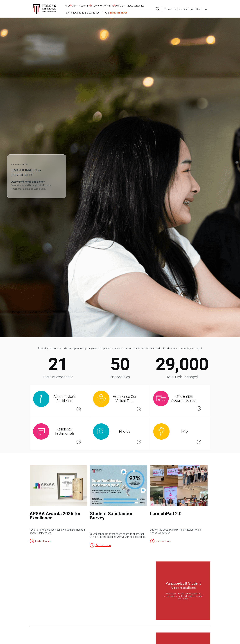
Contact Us (170, 9)
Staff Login (202, 9)
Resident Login (186, 9)
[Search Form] (158, 9)
